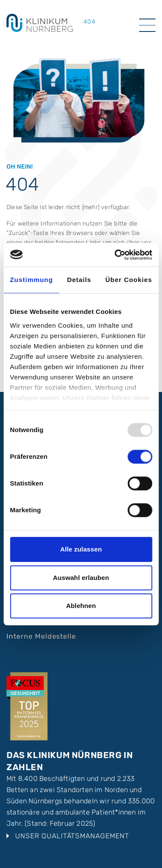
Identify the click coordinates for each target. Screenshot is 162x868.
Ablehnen (81, 606)
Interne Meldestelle (41, 636)
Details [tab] (79, 280)
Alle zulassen (81, 549)
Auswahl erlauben (81, 578)
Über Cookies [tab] (129, 280)
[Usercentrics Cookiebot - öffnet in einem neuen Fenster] (115, 255)
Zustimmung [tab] (32, 280)
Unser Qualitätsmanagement (72, 836)
